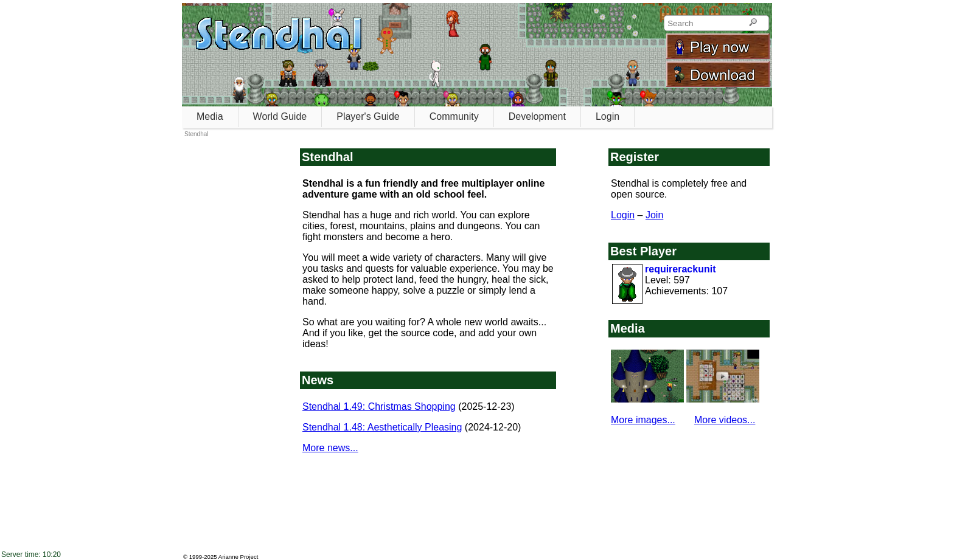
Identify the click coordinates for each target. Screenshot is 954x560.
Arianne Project (238, 557)
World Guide (280, 116)
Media (210, 116)
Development (537, 116)
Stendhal (196, 134)
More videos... (725, 420)
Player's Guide (368, 116)
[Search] (753, 23)
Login (608, 116)
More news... (330, 448)
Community (454, 116)
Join (654, 215)
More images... (643, 420)
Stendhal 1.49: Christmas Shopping (379, 406)
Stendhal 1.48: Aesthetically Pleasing (382, 427)
